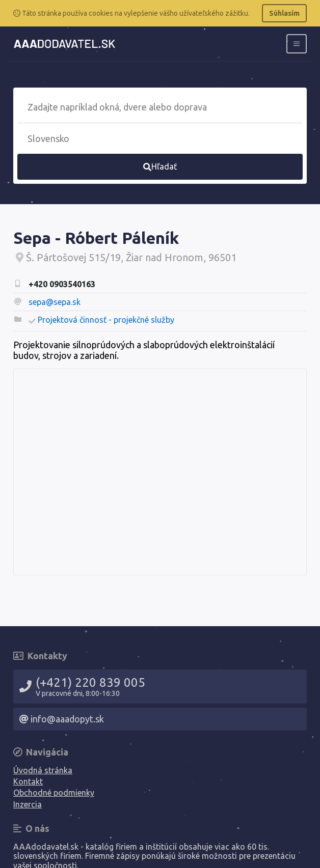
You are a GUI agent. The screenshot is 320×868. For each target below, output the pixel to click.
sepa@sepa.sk (55, 302)
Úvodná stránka (43, 770)
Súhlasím (284, 13)
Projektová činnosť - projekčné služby (106, 320)
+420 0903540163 (62, 284)
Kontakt (28, 781)
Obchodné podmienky (54, 793)
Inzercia (28, 804)
